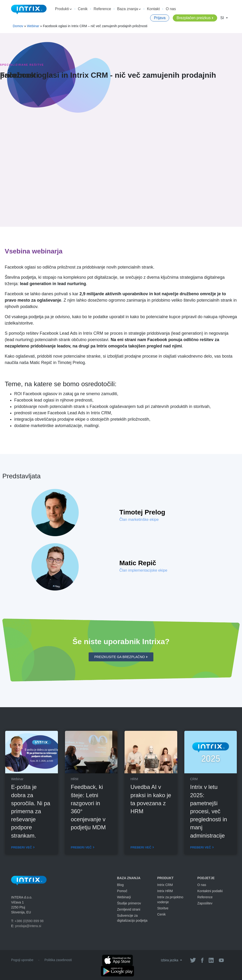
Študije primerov (129, 903)
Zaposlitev (205, 903)
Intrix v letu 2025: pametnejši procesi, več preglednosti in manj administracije (209, 811)
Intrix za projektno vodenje (170, 900)
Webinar (33, 26)
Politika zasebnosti (58, 960)
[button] (121, 657)
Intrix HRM (165, 891)
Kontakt (153, 9)
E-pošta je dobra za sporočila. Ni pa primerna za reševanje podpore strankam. (31, 811)
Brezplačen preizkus (194, 18)
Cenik (83, 9)
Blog (120, 885)
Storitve (163, 908)
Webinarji (124, 897)
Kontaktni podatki (210, 891)
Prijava (160, 18)
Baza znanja (129, 9)
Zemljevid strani (129, 909)
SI (223, 18)
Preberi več (22, 847)
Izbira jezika (170, 960)
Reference (102, 9)
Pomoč (122, 891)
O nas (171, 9)
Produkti (63, 9)
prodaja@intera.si (28, 926)
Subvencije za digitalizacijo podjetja (132, 918)
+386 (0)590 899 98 (29, 921)
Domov (18, 26)
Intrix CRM (165, 885)
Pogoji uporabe (22, 960)
